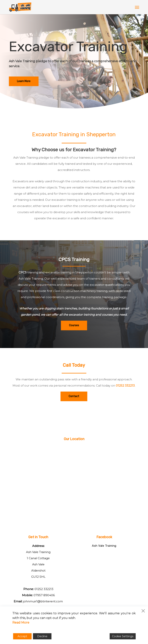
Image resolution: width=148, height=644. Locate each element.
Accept (22, 636)
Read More (21, 623)
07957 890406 (44, 595)
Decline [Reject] (42, 636)
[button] (137, 7)
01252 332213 (125, 385)
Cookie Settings (123, 636)
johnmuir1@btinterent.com (43, 601)
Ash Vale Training (104, 546)
